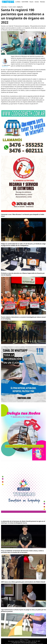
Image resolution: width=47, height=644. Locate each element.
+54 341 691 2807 (36, 641)
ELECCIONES (25, 2)
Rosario (31, 2)
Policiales (42, 2)
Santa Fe (20, 7)
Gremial (37, 2)
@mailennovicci (5, 67)
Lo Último (18, 2)
